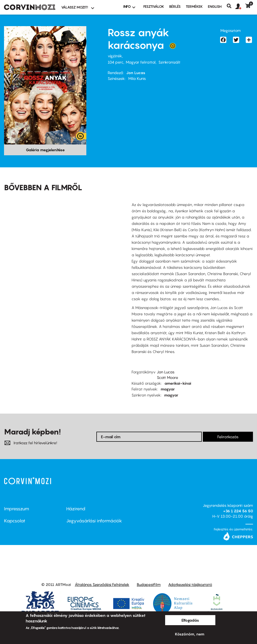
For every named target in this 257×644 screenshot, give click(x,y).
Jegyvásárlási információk (94, 521)
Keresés (231, 6)
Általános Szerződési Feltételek (102, 584)
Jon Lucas (136, 73)
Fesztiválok (154, 6)
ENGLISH (215, 6)
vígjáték (115, 56)
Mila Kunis (137, 78)
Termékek (194, 6)
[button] (240, 7)
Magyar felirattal (141, 62)
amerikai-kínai (178, 383)
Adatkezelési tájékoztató (190, 584)
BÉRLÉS (175, 6)
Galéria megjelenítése (45, 150)
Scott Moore (168, 377)
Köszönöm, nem (190, 634)
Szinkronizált (169, 62)
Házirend (76, 509)
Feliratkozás (228, 437)
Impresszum (17, 509)
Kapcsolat (15, 521)
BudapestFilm (149, 584)
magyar (168, 389)
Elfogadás (190, 620)
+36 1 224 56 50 (238, 511)
